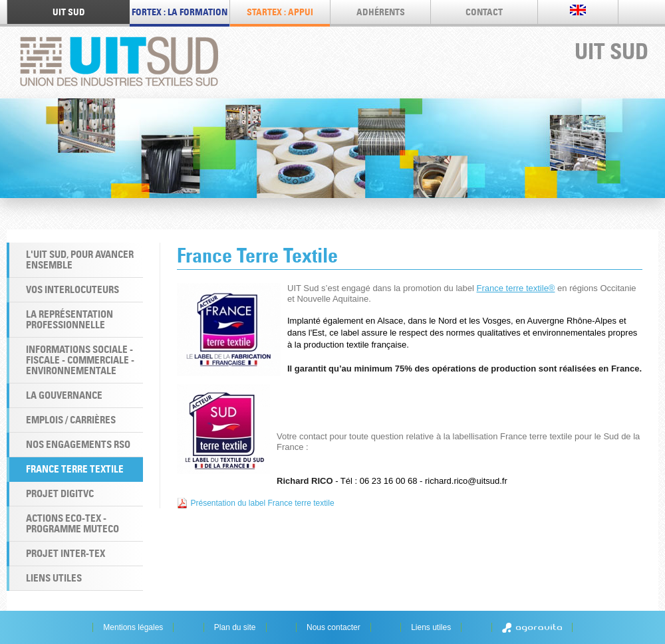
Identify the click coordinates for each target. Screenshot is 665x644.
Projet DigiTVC (60, 493)
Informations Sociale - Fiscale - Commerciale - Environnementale (80, 360)
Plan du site (235, 627)
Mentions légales (133, 627)
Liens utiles (54, 578)
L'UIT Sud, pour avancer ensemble (80, 260)
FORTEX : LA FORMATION (180, 12)
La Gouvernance (64, 395)
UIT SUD (69, 12)
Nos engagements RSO (78, 444)
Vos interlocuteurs (72, 289)
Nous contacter (333, 627)
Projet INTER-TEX (66, 553)
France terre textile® (516, 288)
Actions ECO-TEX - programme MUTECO (72, 523)
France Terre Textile (75, 469)
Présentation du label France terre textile (262, 503)
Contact (484, 12)
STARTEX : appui (280, 12)
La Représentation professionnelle (69, 319)
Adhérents (381, 12)
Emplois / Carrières (71, 420)
